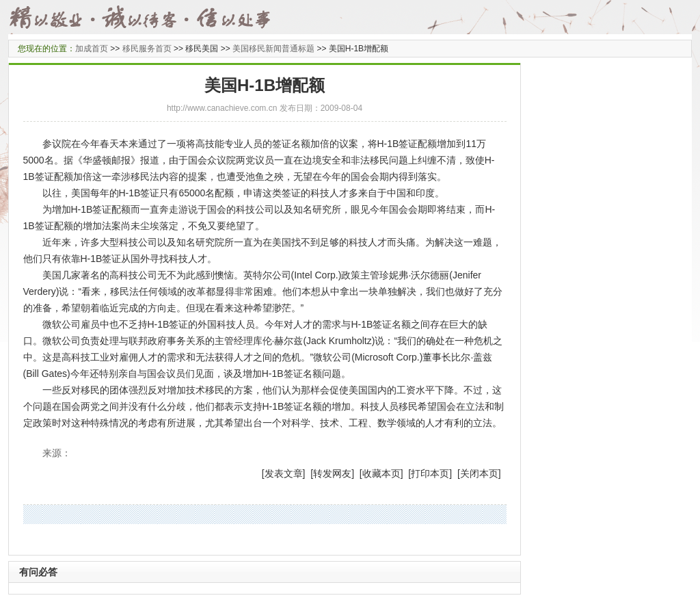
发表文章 (284, 473)
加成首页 (92, 49)
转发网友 (332, 473)
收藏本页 (381, 473)
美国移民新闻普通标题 (273, 49)
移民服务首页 (147, 49)
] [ (308, 473)
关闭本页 (479, 473)
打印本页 (430, 473)
